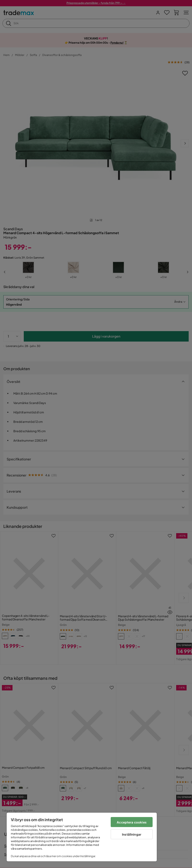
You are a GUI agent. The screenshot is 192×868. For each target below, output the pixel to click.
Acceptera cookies (132, 822)
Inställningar (132, 834)
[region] (82, 837)
